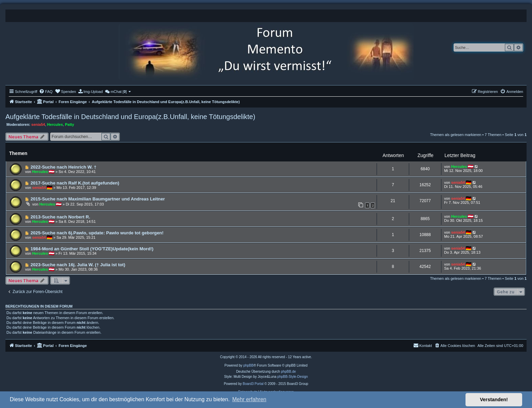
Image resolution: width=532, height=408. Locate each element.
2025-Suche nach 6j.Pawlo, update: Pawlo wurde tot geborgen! (97, 233)
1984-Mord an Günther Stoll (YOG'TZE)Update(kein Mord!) (92, 249)
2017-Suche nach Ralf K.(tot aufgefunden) (75, 183)
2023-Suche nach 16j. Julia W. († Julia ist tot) (78, 265)
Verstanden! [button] (494, 400)
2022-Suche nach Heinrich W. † (63, 167)
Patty (69, 124)
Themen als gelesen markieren (455, 135)
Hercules (55, 124)
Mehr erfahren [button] (249, 399)
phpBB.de (288, 372)
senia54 (38, 124)
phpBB (248, 365)
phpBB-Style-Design (292, 377)
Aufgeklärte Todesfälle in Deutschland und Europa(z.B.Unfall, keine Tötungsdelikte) (130, 117)
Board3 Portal (253, 384)
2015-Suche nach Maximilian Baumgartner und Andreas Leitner (98, 199)
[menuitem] (46, 92)
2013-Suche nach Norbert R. (60, 217)
